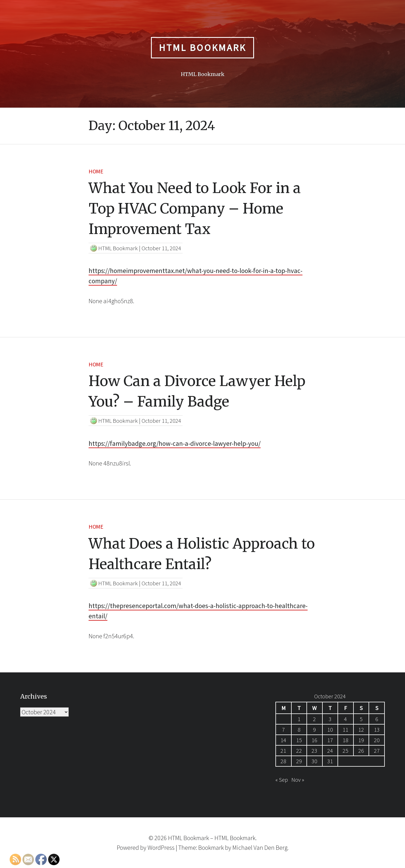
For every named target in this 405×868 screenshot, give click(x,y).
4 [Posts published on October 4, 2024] (345, 719)
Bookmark (211, 848)
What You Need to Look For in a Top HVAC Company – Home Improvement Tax (195, 209)
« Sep (282, 780)
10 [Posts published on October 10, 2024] (330, 730)
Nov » (298, 780)
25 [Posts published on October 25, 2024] (345, 751)
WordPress (161, 848)
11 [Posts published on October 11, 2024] (345, 730)
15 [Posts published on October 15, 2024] (299, 740)
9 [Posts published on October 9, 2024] (314, 730)
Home (96, 171)
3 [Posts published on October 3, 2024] (330, 719)
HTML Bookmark (202, 48)
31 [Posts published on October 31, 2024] (330, 761)
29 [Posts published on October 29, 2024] (299, 761)
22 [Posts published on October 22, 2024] (299, 751)
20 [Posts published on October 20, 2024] (377, 740)
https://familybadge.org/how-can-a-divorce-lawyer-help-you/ (175, 443)
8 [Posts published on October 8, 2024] (299, 730)
